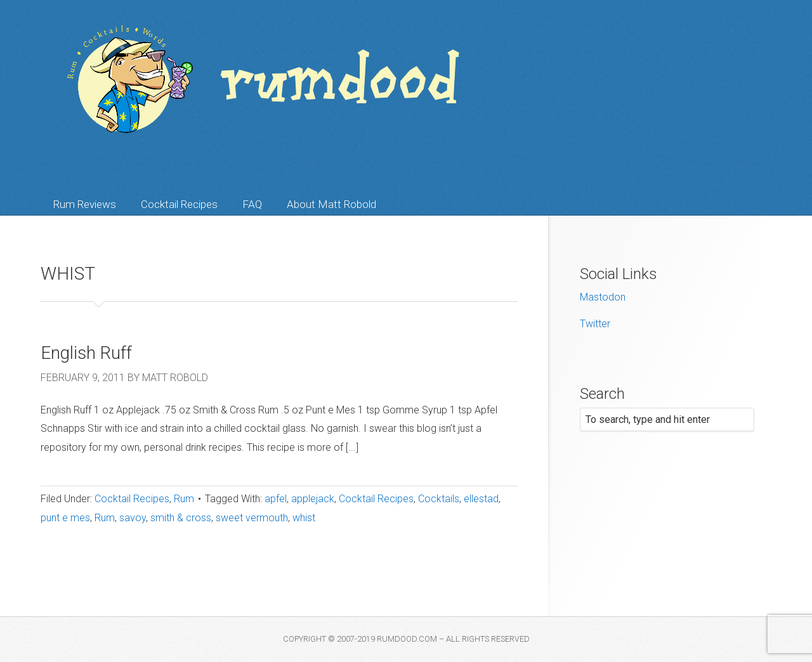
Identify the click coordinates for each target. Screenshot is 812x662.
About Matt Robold (331, 204)
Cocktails (439, 499)
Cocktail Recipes (179, 204)
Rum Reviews (85, 204)
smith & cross (181, 518)
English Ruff (86, 353)
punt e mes (65, 518)
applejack (313, 499)
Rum (184, 499)
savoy (133, 518)
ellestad (481, 499)
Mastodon (603, 297)
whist (304, 518)
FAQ (252, 204)
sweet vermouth (252, 518)
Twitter (595, 324)
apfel (276, 499)
